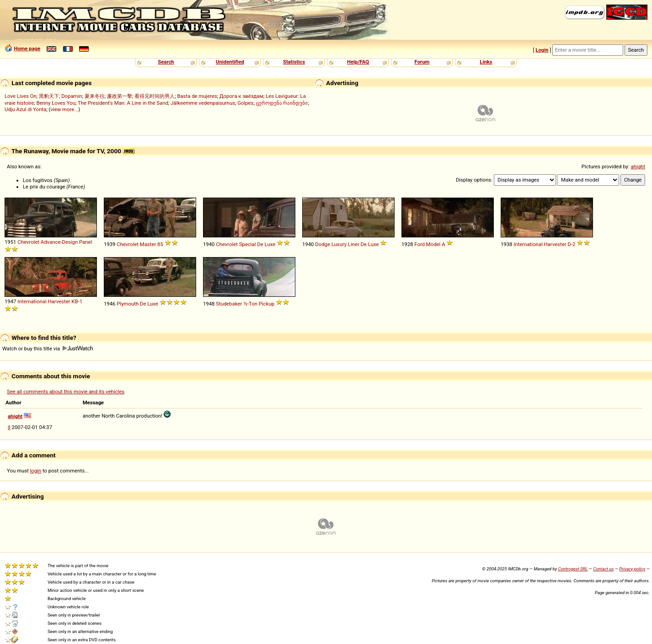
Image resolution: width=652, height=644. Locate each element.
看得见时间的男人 (155, 96)
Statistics (294, 62)
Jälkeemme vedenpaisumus (203, 103)
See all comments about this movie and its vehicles (66, 392)
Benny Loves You (56, 103)
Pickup (267, 304)
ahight (638, 166)
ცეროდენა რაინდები (282, 103)
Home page (27, 48)
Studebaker (229, 304)
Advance (51, 242)
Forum (422, 62)
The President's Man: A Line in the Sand (123, 103)
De (260, 244)
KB (75, 301)
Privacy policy (632, 569)
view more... (64, 109)
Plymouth (128, 304)
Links (486, 62)
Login (542, 50)
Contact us (603, 569)
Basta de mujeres (197, 96)
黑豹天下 (49, 96)
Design (70, 242)
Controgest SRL (573, 569)
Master (148, 244)
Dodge (323, 244)
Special (248, 244)
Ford (420, 244)
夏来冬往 (95, 96)
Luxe (270, 244)
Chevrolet (28, 242)
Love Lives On (21, 96)
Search (166, 62)
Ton (253, 304)
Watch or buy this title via (48, 349)
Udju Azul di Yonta (25, 109)
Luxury (339, 244)
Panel (86, 242)
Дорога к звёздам (241, 96)
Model (433, 244)
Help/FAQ (358, 62)
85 (160, 244)
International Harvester (540, 244)
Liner (354, 244)
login (36, 471)
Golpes (245, 103)
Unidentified (230, 62)
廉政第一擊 (120, 96)
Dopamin (72, 96)
